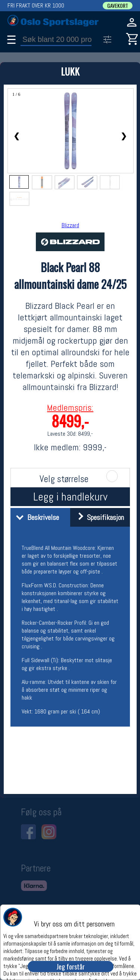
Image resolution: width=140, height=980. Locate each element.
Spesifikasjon (98, 517)
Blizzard (70, 225)
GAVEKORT (118, 6)
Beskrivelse (36, 517)
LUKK (70, 71)
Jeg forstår (71, 967)
